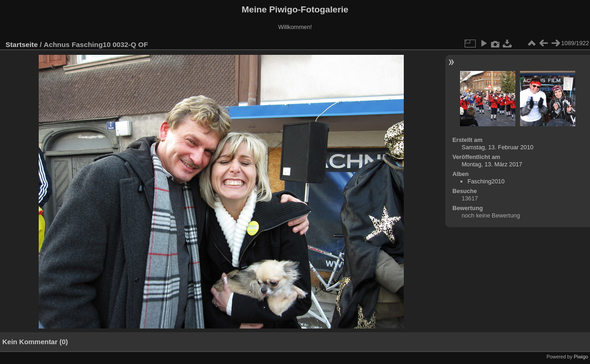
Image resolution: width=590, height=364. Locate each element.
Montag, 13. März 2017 (492, 164)
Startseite (22, 44)
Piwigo (581, 357)
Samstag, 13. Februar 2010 (497, 147)
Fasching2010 (486, 181)
